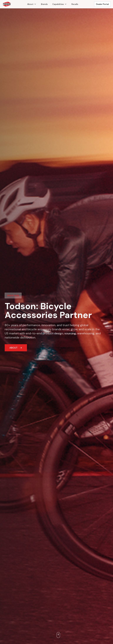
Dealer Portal (102, 4)
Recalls (75, 4)
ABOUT (16, 348)
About (32, 4)
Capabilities (60, 4)
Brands (44, 4)
